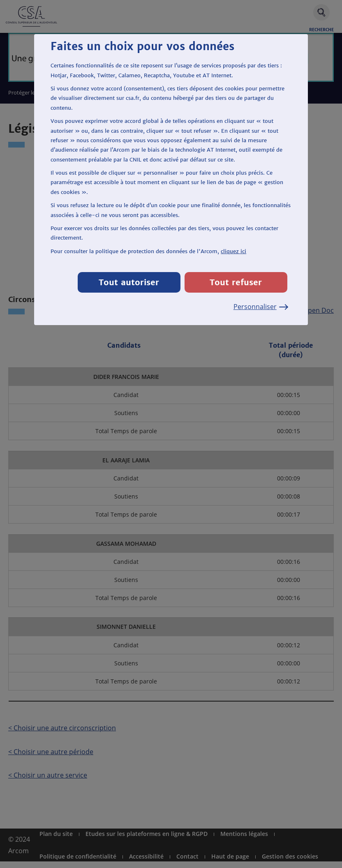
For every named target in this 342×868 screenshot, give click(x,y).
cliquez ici (233, 251)
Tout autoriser (129, 282)
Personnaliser (260, 307)
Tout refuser (236, 282)
